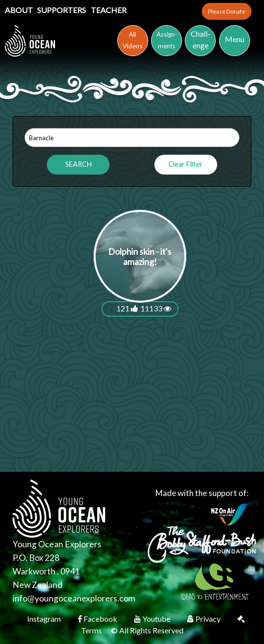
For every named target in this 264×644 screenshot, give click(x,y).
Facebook (98, 619)
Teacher (109, 10)
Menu (235, 39)
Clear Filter (186, 164)
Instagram (45, 619)
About (20, 10)
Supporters (62, 10)
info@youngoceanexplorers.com (74, 598)
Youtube (153, 619)
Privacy (205, 619)
